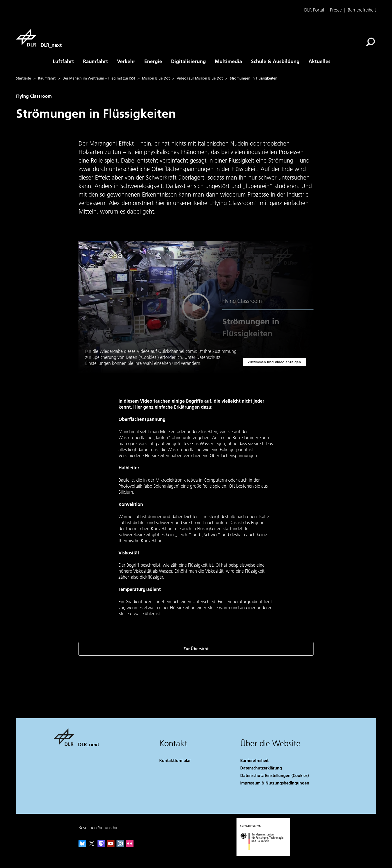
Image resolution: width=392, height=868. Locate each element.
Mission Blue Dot (156, 78)
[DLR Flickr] (130, 846)
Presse (336, 10)
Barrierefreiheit (362, 10)
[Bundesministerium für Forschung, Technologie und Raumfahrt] (265, 854)
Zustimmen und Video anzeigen (274, 362)
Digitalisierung (188, 61)
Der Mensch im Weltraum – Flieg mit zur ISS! (99, 78)
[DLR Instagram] (120, 846)
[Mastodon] (101, 846)
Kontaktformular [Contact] (175, 760)
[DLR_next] (39, 38)
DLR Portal (314, 10)
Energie (153, 61)
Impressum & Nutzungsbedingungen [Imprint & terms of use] (275, 783)
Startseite (23, 78)
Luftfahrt (63, 61)
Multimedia (228, 61)
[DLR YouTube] (111, 846)
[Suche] (370, 42)
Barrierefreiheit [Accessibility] (254, 760)
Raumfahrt (95, 61)
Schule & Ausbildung (275, 61)
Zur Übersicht (196, 649)
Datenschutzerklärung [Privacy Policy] (261, 768)
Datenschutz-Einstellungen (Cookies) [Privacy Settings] (274, 775)
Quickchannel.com (176, 351)
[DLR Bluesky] (82, 846)
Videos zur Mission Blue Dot (200, 78)
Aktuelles (319, 61)
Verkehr (126, 61)
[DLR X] (92, 846)
